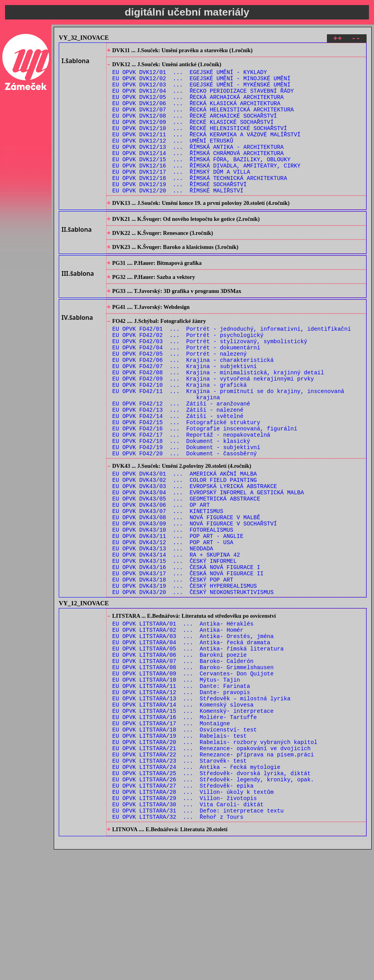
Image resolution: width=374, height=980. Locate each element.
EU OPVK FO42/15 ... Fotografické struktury (186, 481)
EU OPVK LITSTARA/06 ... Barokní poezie (180, 753)
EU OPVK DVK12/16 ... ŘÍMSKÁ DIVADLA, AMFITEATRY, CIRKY (207, 187)
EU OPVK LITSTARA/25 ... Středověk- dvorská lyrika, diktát (212, 894)
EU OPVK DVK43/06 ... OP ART (161, 578)
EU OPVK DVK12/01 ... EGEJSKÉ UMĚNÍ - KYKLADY (190, 76)
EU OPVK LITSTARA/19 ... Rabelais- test (180, 849)
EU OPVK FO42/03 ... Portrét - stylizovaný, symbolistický (210, 385)
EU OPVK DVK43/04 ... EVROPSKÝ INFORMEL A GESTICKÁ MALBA (208, 563)
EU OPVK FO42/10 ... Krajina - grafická (180, 437)
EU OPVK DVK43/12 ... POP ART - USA (173, 623)
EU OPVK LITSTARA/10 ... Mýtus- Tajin (176, 783)
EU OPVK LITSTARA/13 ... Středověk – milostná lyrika (202, 805)
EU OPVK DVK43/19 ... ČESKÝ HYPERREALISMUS (185, 674)
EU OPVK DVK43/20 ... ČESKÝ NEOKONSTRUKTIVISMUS (193, 682)
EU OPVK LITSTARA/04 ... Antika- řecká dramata (191, 738)
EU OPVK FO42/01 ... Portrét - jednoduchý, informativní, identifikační (232, 370)
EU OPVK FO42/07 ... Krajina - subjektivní (185, 415)
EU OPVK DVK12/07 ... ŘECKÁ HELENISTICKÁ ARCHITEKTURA (203, 121)
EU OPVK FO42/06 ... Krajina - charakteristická (193, 407)
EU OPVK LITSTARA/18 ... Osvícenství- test (185, 842)
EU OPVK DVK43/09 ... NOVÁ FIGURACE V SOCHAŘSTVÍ (195, 600)
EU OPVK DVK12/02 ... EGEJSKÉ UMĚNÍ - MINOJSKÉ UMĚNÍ (202, 84)
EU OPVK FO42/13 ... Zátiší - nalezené (178, 466)
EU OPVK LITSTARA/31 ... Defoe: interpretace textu (198, 938)
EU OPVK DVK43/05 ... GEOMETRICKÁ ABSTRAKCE (186, 571)
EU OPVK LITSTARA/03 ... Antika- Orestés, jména (193, 731)
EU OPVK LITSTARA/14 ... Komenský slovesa (183, 812)
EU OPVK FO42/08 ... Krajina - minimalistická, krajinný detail (218, 422)
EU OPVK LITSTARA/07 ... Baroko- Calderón (183, 761)
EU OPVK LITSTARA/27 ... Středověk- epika (183, 909)
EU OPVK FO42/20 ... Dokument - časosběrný (185, 518)
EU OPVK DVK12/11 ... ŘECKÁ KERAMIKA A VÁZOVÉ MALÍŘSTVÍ (207, 150)
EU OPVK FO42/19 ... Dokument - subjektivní (186, 511)
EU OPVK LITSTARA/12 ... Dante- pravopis (181, 798)
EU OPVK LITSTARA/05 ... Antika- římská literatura (198, 746)
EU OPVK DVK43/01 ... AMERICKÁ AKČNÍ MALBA (185, 541)
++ (338, 40)
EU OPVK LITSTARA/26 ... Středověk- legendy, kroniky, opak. (213, 901)
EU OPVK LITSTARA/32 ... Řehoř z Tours (178, 946)
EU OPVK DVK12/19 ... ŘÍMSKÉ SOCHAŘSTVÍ (180, 209)
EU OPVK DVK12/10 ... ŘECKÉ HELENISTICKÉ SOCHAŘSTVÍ (200, 143)
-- (356, 40)
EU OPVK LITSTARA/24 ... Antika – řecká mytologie (197, 886)
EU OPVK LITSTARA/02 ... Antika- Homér (178, 724)
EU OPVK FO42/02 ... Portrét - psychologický (188, 378)
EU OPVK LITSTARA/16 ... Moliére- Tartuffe (185, 827)
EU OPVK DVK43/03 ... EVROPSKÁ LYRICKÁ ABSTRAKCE (195, 556)
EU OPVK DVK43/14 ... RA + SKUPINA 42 (176, 637)
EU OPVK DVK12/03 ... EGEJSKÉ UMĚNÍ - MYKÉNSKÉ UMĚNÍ (202, 91)
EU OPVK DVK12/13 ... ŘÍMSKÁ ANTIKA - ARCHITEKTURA (198, 165)
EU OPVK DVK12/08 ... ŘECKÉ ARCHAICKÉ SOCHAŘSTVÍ (195, 128)
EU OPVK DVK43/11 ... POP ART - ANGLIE (178, 615)
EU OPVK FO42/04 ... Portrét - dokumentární (186, 392)
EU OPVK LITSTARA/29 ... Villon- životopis (185, 923)
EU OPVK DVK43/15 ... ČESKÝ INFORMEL (175, 645)
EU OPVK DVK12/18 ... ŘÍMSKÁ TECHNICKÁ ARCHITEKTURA (200, 202)
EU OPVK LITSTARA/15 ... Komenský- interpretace (193, 820)
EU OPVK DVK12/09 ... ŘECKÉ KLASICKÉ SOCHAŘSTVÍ (193, 135)
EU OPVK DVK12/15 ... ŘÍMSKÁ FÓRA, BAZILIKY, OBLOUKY (202, 180)
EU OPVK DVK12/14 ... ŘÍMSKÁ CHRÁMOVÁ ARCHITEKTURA (198, 172)
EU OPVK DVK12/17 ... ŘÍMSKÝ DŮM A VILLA (181, 195)
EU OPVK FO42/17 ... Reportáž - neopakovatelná (191, 496)
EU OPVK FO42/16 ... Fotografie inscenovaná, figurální (205, 489)
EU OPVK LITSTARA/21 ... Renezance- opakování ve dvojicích (212, 864)
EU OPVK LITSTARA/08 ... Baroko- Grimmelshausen (193, 768)
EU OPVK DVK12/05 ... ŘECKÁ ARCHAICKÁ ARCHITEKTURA (198, 106)
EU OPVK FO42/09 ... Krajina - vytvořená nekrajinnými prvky (213, 429)
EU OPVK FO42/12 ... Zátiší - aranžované (181, 459)
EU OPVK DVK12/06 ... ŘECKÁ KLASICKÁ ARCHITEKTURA (197, 113)
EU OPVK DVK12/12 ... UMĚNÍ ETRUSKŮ (173, 158)
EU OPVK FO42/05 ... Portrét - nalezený (180, 400)
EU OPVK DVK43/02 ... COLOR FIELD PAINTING (185, 549)
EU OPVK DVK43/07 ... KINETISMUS (168, 586)
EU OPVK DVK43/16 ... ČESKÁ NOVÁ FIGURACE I (186, 652)
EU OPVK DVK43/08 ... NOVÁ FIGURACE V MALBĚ (186, 593)
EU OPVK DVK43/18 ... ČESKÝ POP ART (173, 667)
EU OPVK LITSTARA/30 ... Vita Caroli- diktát (188, 931)
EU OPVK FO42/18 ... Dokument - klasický (181, 503)
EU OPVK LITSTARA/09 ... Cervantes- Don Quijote (193, 775)
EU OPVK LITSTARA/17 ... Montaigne (171, 835)
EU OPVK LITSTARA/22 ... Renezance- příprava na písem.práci (213, 872)
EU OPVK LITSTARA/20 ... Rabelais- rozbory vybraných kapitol (215, 857)
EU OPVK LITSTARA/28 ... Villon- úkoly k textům (193, 916)
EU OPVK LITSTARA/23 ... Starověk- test (180, 879)
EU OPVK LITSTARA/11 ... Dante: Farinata (181, 790)
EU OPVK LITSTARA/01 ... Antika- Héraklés (183, 716)
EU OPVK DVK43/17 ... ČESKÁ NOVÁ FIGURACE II (188, 660)
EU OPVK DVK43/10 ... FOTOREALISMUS (173, 608)
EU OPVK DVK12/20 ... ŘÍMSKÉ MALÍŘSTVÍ (178, 217)
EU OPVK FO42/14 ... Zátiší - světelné (178, 474)
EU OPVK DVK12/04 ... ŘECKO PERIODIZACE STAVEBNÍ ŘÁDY (203, 98)
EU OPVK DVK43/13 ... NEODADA (163, 630)
